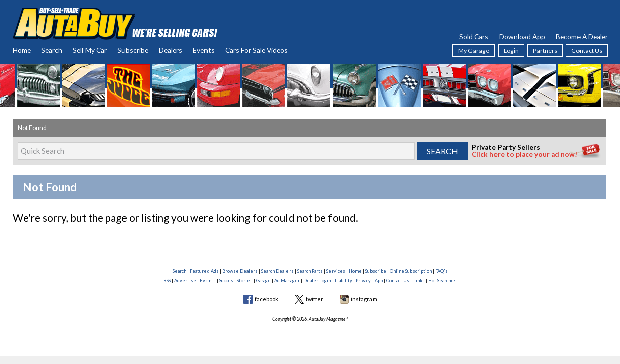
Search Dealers (277, 271)
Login (511, 50)
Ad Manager (287, 280)
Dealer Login (317, 280)
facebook (266, 299)
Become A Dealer (582, 37)
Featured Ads (204, 271)
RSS (167, 280)
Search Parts (310, 271)
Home (22, 50)
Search (52, 50)
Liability (343, 280)
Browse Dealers (240, 271)
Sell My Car (90, 50)
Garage (263, 280)
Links (419, 280)
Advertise (185, 280)
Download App (522, 37)
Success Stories (236, 280)
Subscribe (133, 50)
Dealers (171, 50)
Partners (545, 50)
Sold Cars (474, 37)
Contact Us (587, 50)
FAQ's (442, 271)
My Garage (474, 50)
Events (204, 50)
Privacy (363, 280)
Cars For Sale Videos (257, 50)
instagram (364, 299)
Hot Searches (442, 280)
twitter (315, 299)
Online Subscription (411, 271)
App (379, 280)
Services (336, 271)
